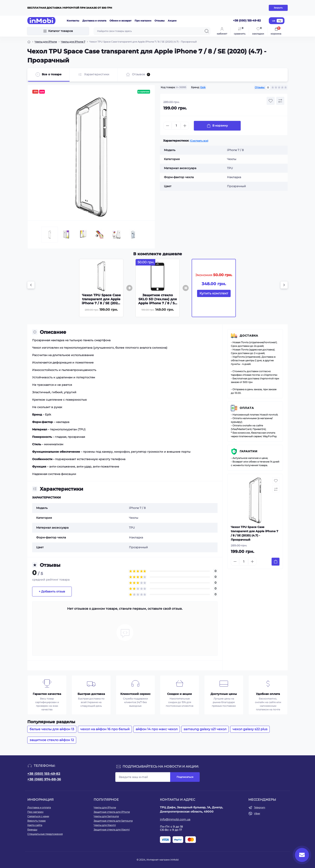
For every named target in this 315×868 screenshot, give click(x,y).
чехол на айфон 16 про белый (105, 729)
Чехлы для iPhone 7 (73, 42)
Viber (257, 813)
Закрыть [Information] (278, 8)
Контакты (73, 21)
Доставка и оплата (94, 21)
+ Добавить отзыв (52, 591)
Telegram (260, 807)
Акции (172, 21)
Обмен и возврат (120, 21)
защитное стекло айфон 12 (52, 740)
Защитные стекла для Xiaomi (112, 830)
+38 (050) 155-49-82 (44, 774)
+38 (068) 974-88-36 (44, 779)
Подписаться (185, 777)
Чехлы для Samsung (106, 816)
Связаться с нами (38, 816)
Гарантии (249, 451)
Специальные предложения (45, 834)
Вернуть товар (36, 821)
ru (280, 21)
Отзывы (160, 21)
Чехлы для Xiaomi (105, 825)
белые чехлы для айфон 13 (52, 729)
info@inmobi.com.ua (175, 819)
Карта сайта (35, 825)
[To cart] (276, 562)
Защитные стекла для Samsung (113, 821)
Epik (203, 87)
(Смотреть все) (199, 141)
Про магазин (143, 21)
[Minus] (168, 126)
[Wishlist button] (271, 101)
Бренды (32, 830)
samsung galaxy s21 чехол (205, 729)
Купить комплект (214, 293)
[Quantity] (176, 126)
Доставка (249, 336)
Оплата (247, 408)
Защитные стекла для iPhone (112, 812)
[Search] (207, 31)
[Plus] (185, 126)
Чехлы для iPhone (46, 42)
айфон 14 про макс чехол (157, 729)
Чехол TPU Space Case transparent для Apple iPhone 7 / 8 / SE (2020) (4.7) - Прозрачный (101, 301)
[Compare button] (280, 101)
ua (274, 21)
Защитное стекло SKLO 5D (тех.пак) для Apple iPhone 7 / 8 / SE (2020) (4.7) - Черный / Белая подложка (157, 303)
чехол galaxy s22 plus (250, 729)
